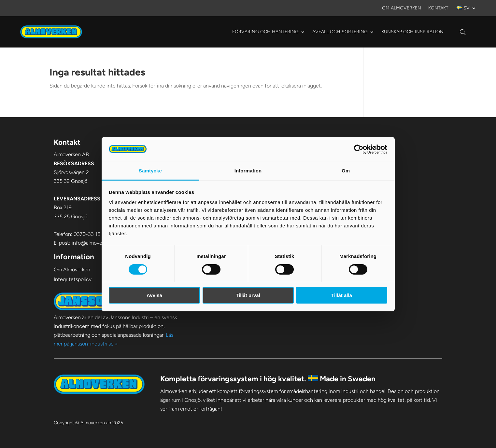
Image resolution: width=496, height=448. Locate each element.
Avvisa (154, 295)
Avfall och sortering (340, 32)
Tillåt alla (342, 295)
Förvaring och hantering (265, 32)
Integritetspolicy (73, 279)
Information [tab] (248, 171)
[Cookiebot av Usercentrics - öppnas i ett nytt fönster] (359, 149)
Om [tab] (346, 171)
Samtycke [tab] (150, 171)
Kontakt (438, 8)
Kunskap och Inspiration (412, 32)
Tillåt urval (248, 295)
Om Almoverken (402, 8)
